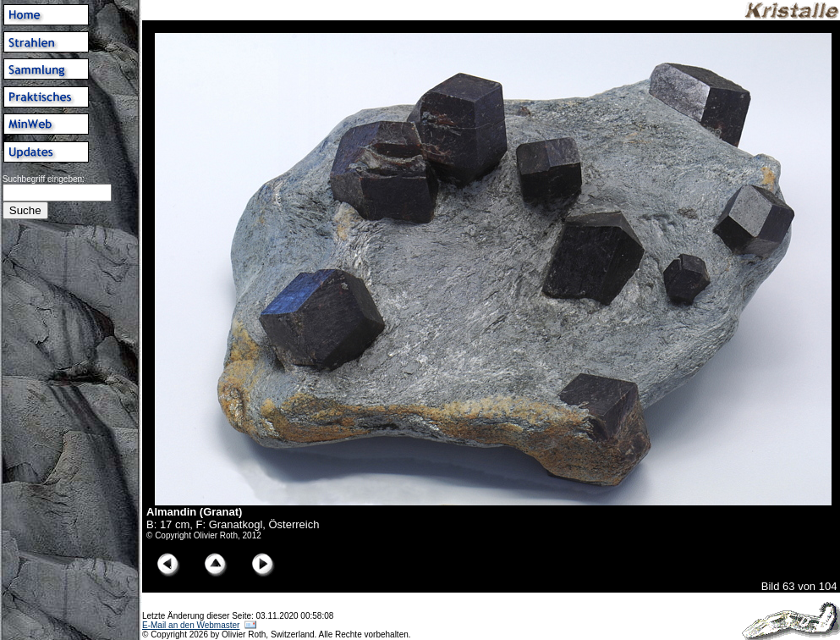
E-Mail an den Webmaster (191, 625)
